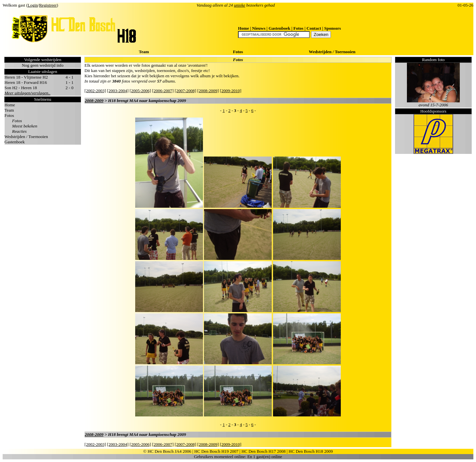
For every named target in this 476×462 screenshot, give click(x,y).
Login (33, 5)
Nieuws (259, 28)
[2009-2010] (231, 91)
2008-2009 (94, 101)
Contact (314, 28)
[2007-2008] (186, 91)
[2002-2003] (95, 91)
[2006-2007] (163, 91)
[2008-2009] (208, 91)
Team (144, 52)
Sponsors (333, 28)
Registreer (48, 5)
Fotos (298, 28)
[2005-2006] (140, 91)
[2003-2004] (118, 91)
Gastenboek (279, 28)
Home (243, 28)
